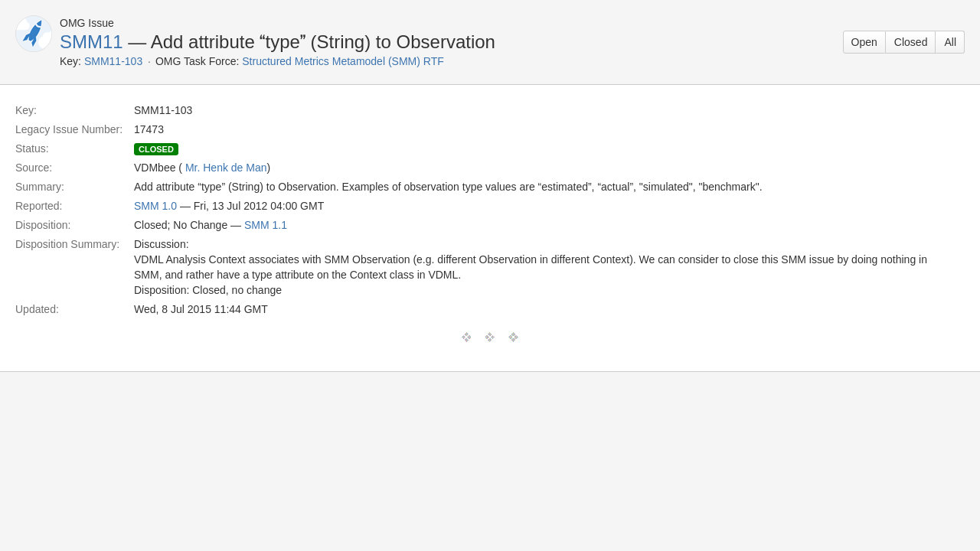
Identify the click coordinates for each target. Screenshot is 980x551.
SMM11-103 (113, 61)
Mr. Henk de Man (226, 168)
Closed (911, 42)
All (950, 42)
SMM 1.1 (266, 225)
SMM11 (91, 42)
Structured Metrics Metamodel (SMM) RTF (343, 61)
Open (864, 42)
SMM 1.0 (155, 206)
